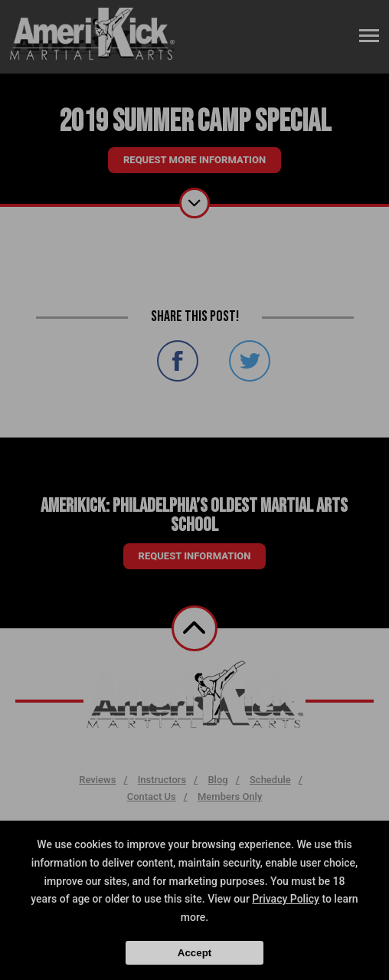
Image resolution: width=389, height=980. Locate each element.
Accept (194, 953)
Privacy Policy (286, 899)
